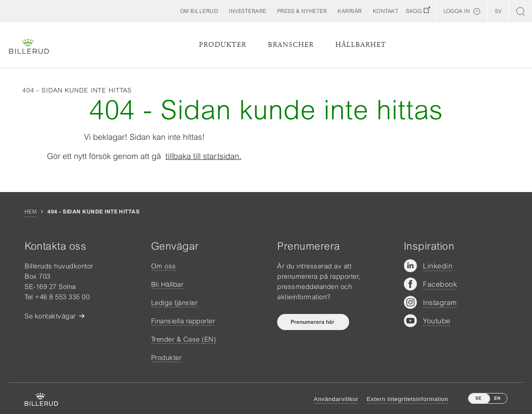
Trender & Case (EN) (184, 339)
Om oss (164, 266)
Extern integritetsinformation (407, 399)
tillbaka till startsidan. (203, 156)
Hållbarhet (361, 45)
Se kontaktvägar (50, 316)
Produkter (223, 45)
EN (497, 398)
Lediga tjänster (175, 303)
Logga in (457, 11)
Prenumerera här (313, 322)
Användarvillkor (336, 399)
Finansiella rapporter (183, 321)
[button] (199, 11)
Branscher (291, 45)
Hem (31, 212)
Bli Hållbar (167, 284)
